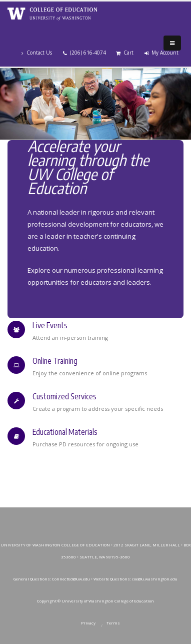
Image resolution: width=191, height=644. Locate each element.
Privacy (88, 623)
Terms (113, 623)
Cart (125, 53)
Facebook (49, 517)
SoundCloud (162, 517)
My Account (161, 53)
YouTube (117, 517)
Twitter (72, 517)
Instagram (94, 517)
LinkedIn (139, 517)
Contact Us (37, 53)
